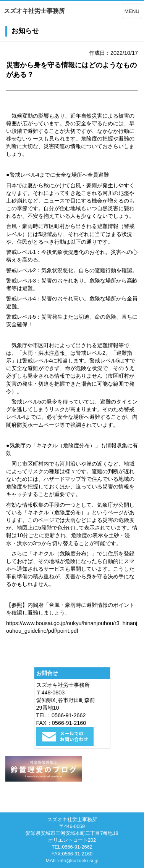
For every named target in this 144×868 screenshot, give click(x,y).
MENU (132, 11)
